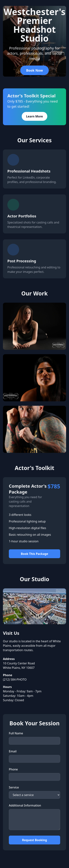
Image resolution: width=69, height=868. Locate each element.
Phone (13, 769)
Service (14, 787)
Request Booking (34, 840)
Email (13, 751)
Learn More (34, 116)
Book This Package (34, 554)
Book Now (34, 70)
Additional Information (25, 805)
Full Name (16, 733)
